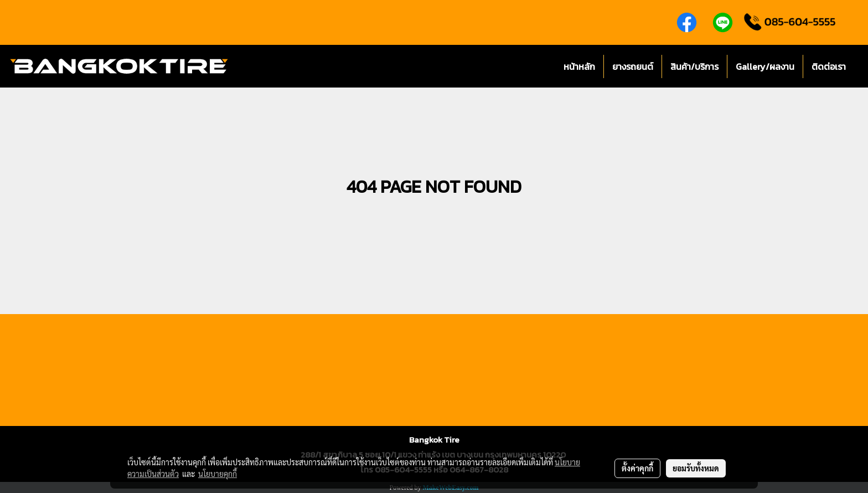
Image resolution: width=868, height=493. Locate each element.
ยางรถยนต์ (633, 66)
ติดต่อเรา (829, 66)
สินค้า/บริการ (694, 66)
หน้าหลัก (579, 66)
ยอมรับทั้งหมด (696, 468)
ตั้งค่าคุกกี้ (637, 468)
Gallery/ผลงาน (765, 66)
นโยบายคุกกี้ (218, 474)
